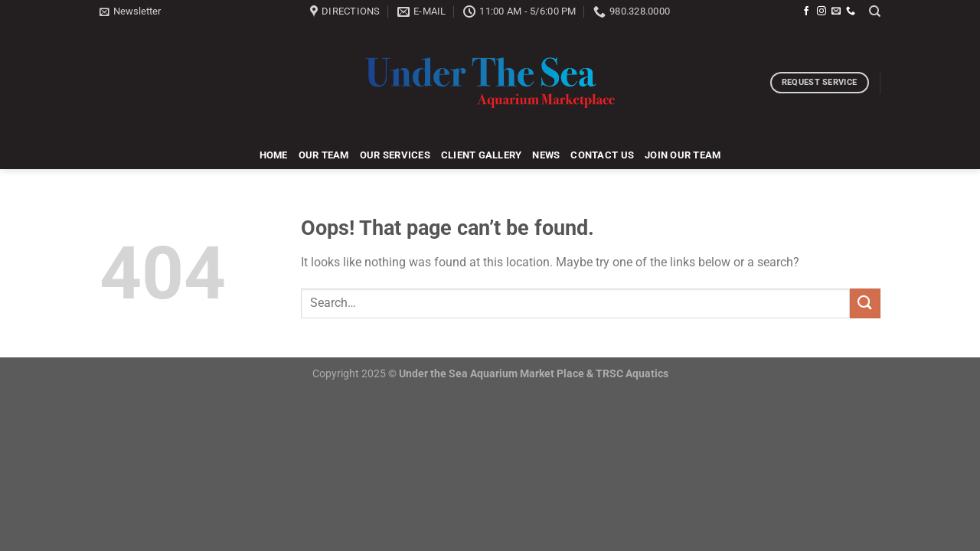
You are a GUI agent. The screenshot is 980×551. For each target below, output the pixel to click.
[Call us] (851, 11)
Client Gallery (482, 155)
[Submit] (865, 303)
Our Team (324, 155)
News (546, 155)
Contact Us (602, 155)
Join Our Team (683, 155)
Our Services (395, 155)
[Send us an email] (836, 11)
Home (274, 155)
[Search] (875, 11)
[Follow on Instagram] (822, 11)
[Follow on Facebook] (806, 11)
